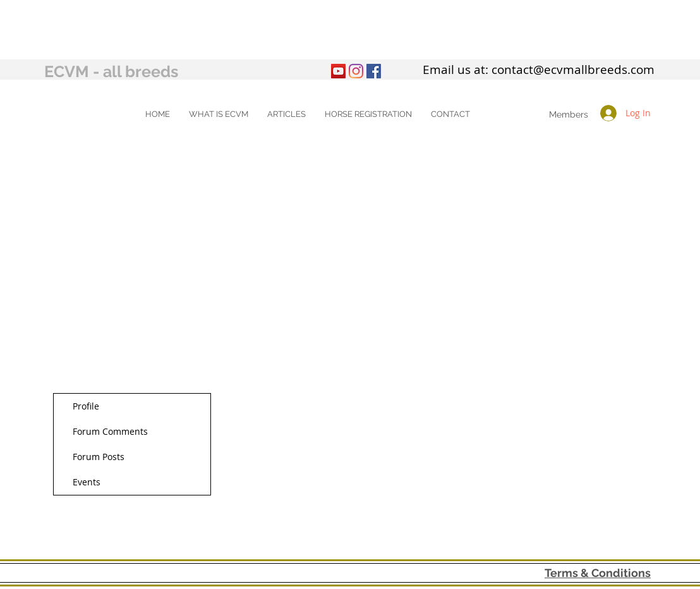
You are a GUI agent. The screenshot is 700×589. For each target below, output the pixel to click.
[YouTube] (338, 71)
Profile (86, 406)
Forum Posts (99, 457)
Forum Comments (110, 431)
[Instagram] (356, 71)
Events (87, 482)
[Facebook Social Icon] (374, 71)
